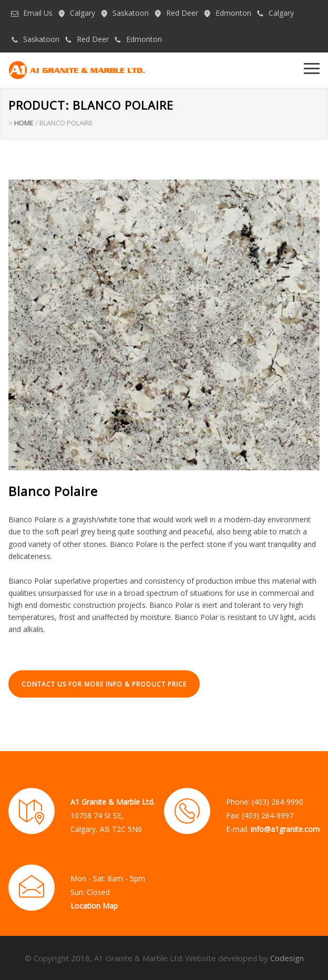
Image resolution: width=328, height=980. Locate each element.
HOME (24, 123)
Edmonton (233, 13)
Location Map (94, 906)
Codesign (287, 958)
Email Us (38, 13)
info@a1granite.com (285, 829)
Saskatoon (131, 13)
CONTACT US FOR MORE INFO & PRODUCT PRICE (104, 684)
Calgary (83, 13)
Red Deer (182, 13)
